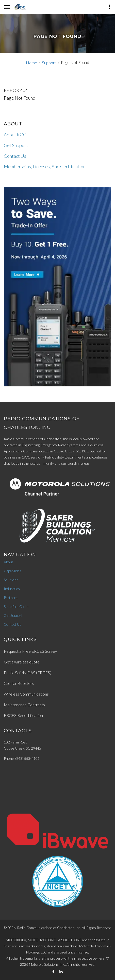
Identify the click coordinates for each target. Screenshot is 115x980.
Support (49, 63)
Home (31, 63)
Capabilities (13, 571)
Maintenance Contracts (24, 705)
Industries (12, 589)
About (9, 562)
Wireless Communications (26, 694)
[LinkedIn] (61, 972)
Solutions (11, 580)
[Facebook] (53, 972)
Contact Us (15, 156)
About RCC (15, 135)
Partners (11, 598)
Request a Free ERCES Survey (30, 651)
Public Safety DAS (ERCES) (28, 672)
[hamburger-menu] (7, 7)
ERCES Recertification (23, 715)
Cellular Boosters (19, 683)
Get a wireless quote (22, 662)
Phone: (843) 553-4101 (22, 758)
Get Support (16, 145)
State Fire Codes (17, 606)
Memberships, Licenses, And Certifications (46, 166)
